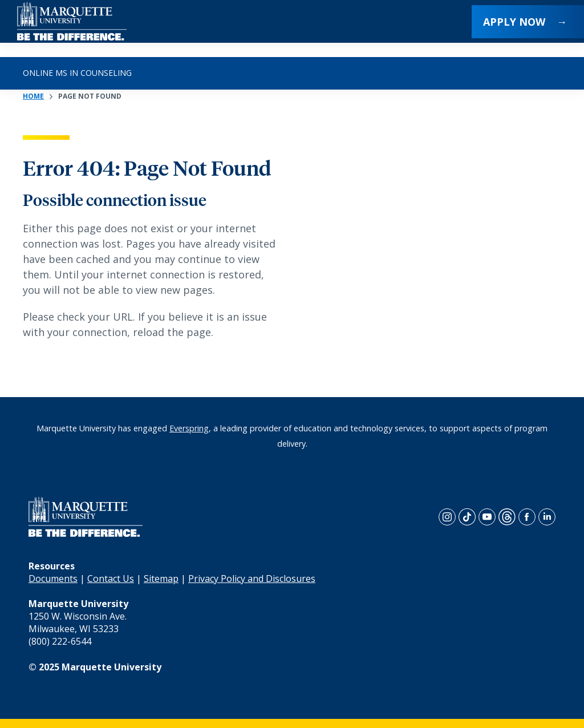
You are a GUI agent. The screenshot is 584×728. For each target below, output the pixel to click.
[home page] (72, 29)
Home (33, 96)
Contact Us (111, 579)
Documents (53, 579)
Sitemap (161, 579)
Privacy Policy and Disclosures (252, 579)
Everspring (189, 428)
